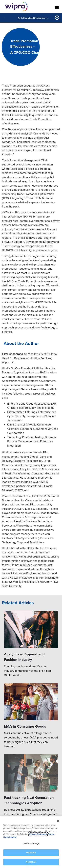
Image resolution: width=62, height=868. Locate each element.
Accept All (31, 862)
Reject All (31, 853)
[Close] (58, 821)
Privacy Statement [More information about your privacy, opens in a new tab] (38, 834)
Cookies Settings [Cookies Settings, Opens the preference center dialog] (31, 843)
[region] (31, 842)
